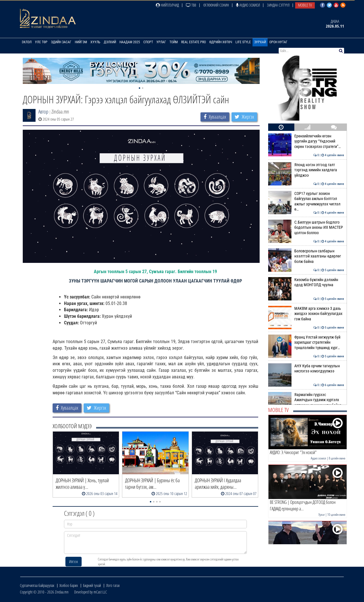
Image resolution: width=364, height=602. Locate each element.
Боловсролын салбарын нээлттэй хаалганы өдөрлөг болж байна (306, 256)
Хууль (95, 42)
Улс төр (41, 42)
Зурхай (260, 42)
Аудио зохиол (248, 5)
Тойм (174, 42)
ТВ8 (191, 5)
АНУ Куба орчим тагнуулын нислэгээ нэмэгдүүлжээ (306, 368)
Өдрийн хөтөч (221, 42)
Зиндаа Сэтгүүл (278, 5)
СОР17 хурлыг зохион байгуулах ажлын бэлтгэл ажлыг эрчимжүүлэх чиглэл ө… (306, 201)
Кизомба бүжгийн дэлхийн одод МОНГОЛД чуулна (306, 282)
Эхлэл (27, 42)
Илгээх (74, 561)
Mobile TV (305, 5)
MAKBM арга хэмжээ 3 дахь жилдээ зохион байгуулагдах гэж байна (306, 314)
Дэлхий (110, 42)
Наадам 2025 (130, 42)
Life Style (243, 42)
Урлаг (161, 42)
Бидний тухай (92, 585)
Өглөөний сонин (216, 5)
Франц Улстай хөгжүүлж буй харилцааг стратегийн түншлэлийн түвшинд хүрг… (306, 342)
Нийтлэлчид (167, 5)
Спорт (148, 42)
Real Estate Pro (194, 42)
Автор (43, 112)
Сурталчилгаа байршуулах (37, 585)
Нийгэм (81, 42)
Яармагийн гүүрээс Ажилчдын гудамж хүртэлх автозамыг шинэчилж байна (306, 400)
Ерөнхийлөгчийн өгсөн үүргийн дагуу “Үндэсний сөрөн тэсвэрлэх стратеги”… (306, 141)
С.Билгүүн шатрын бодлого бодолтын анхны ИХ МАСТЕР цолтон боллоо (306, 227)
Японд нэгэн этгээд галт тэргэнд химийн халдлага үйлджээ (306, 170)
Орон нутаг (278, 42)
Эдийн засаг (61, 42)
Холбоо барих (69, 585)
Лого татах (113, 585)
